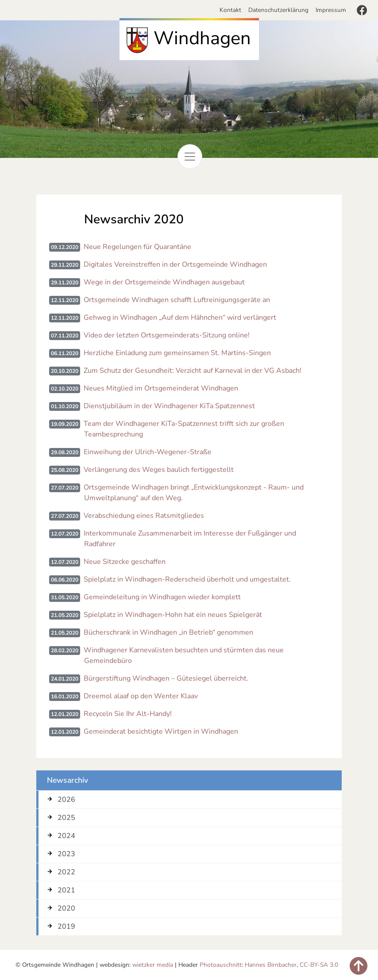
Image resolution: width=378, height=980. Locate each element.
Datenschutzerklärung (278, 10)
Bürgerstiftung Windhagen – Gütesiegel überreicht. (166, 678)
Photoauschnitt (221, 965)
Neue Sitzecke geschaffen (125, 562)
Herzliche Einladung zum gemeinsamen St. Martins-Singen (177, 353)
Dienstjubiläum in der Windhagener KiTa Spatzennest (169, 406)
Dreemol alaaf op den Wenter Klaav (141, 696)
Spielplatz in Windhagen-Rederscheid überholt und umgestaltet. (187, 579)
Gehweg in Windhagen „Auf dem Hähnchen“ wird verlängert (180, 318)
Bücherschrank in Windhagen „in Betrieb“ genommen (168, 632)
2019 (66, 926)
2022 (66, 872)
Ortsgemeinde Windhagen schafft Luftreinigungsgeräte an (177, 300)
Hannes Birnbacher (271, 965)
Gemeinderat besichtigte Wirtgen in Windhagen (161, 731)
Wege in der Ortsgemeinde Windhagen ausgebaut (164, 282)
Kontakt (232, 10)
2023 (66, 854)
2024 (66, 836)
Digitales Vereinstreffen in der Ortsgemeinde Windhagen (175, 264)
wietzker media (153, 965)
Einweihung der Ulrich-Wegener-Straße (148, 452)
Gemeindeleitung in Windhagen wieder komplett (162, 597)
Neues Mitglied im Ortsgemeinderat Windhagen (161, 388)
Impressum (331, 10)
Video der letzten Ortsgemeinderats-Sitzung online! (167, 335)
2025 (66, 818)
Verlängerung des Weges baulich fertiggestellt (159, 470)
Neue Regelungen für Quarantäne (137, 247)
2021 (66, 890)
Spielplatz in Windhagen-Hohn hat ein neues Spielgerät (173, 615)
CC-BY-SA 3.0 (319, 965)
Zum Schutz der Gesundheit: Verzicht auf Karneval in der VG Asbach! (193, 371)
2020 (66, 908)
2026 (66, 800)
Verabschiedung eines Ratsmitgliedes (144, 516)
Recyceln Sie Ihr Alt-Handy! (128, 714)
